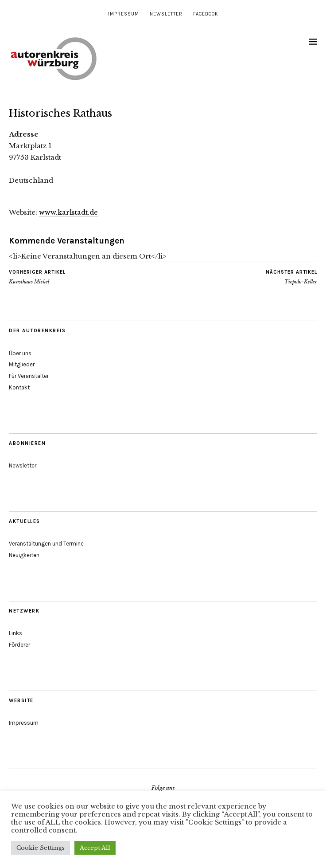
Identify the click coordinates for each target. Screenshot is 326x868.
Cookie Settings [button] (41, 848)
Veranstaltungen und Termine (46, 544)
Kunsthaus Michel (37, 277)
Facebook (206, 14)
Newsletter (166, 14)
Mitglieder (22, 364)
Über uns (20, 353)
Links (16, 633)
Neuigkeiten (24, 555)
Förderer (19, 645)
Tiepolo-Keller (291, 277)
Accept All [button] (95, 848)
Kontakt (19, 387)
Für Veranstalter (29, 376)
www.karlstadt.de (68, 212)
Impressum (124, 14)
